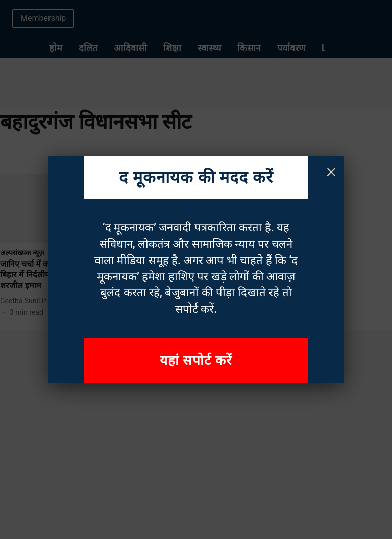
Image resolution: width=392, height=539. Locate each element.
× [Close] (331, 171)
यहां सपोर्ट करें (196, 360)
